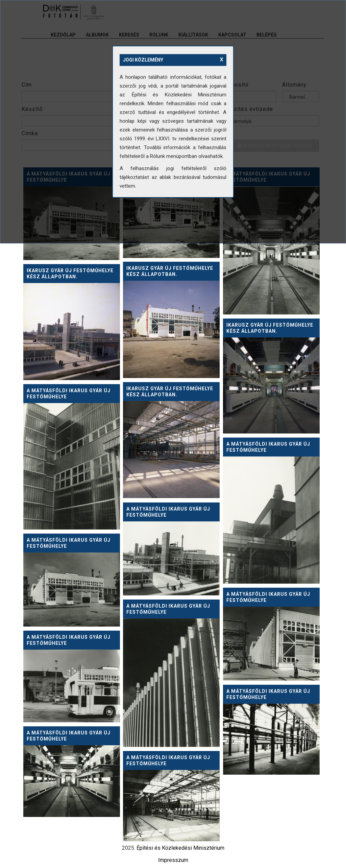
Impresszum (173, 860)
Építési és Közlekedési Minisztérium (180, 848)
